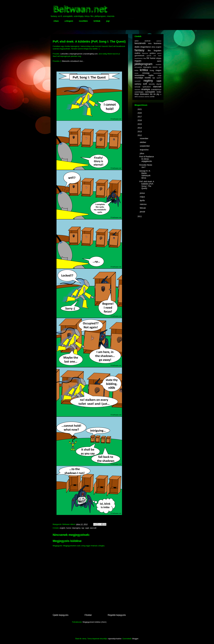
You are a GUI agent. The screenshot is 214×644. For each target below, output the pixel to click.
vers (136, 97)
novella (148, 78)
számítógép (139, 92)
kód (160, 67)
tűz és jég (155, 94)
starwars (137, 90)
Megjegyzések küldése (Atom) (95, 622)
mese (136, 73)
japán (159, 61)
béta (150, 43)
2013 (140, 131)
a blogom (69, 21)
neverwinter (157, 73)
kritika (144, 70)
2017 (140, 117)
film (149, 51)
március (143, 204)
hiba (145, 58)
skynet (159, 84)
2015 (140, 124)
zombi (152, 97)
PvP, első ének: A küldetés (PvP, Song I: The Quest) (147, 185)
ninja (159, 75)
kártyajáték (138, 67)
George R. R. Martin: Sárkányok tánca (145, 174)
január (143, 212)
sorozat (137, 87)
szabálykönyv (156, 90)
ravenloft (138, 81)
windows (141, 97)
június (142, 193)
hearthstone (139, 58)
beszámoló (140, 43)
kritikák (97, 21)
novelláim (83, 21)
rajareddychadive (115, 639)
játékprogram (144, 64)
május (143, 197)
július (142, 153)
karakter (159, 64)
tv (161, 94)
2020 (140, 113)
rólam (56, 21)
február (143, 208)
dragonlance (146, 47)
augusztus (144, 150)
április (142, 200)
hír (148, 58)
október (143, 142)
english (62, 528)
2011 (140, 216)
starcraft (93, 528)
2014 (140, 128)
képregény (76, 528)
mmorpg (146, 73)
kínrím (155, 67)
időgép (159, 58)
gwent (159, 53)
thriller (159, 92)
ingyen (138, 61)
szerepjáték (150, 92)
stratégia (145, 89)
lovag (152, 70)
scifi (145, 84)
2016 (140, 120)
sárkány (138, 84)
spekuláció (147, 87)
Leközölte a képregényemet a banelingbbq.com (79, 54)
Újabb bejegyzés (61, 615)
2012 (140, 135)
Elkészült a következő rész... (73, 61)
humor (69, 528)
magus (158, 70)
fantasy (139, 50)
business (158, 43)
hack (160, 56)
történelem (144, 94)
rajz (83, 528)
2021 (140, 109)
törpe (137, 94)
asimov (159, 41)
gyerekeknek (139, 56)
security (152, 84)
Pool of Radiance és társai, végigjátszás (147, 159)
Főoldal (88, 615)
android (147, 41)
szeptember (145, 146)
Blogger (135, 639)
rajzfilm (159, 78)
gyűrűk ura (151, 56)
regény (148, 81)
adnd (136, 41)
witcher (147, 97)
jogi (108, 21)
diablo (137, 47)
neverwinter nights (144, 75)
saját (87, 528)
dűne (153, 47)
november (144, 138)
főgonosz (145, 53)
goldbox (153, 53)
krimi (136, 70)
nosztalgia (139, 78)
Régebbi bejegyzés (117, 615)
